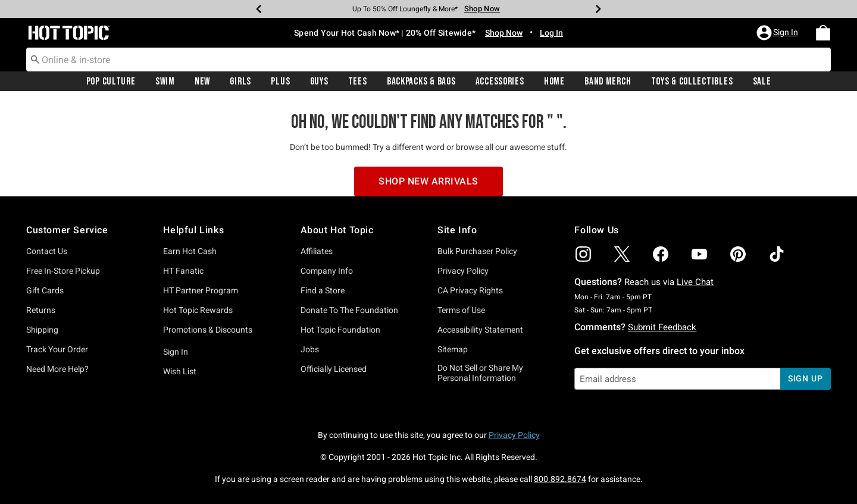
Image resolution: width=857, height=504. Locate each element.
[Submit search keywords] (35, 59)
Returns (41, 310)
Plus (280, 82)
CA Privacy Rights (470, 290)
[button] (778, 33)
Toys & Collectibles (692, 82)
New (202, 82)
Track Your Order (57, 349)
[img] (583, 254)
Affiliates (317, 251)
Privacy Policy (463, 271)
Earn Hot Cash (190, 251)
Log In (551, 33)
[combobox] (428, 60)
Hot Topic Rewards (198, 310)
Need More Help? (57, 369)
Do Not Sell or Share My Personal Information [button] (480, 373)
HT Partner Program (201, 290)
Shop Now (504, 33)
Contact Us (47, 251)
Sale (762, 82)
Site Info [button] (457, 230)
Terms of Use (461, 310)
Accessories (500, 82)
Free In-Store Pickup (63, 271)
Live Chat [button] (695, 282)
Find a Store (323, 290)
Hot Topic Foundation (340, 330)
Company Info (327, 271)
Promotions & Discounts (208, 330)
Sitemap (453, 349)
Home (554, 82)
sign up (806, 378)
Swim (165, 82)
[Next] (598, 9)
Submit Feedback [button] (662, 327)
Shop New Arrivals (428, 181)
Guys (319, 82)
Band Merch (608, 82)
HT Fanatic (183, 271)
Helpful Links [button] (193, 230)
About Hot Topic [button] (337, 230)
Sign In (176, 352)
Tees (358, 82)
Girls (240, 82)
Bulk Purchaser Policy (477, 251)
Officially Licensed (334, 369)
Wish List (180, 371)
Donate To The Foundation (349, 310)
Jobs (310, 349)
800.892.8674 (560, 479)
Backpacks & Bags (421, 82)
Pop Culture (111, 82)
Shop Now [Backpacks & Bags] (482, 9)
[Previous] (259, 9)
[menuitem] (823, 33)
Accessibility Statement (480, 330)
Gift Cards (45, 290)
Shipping (42, 330)
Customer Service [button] (67, 230)
